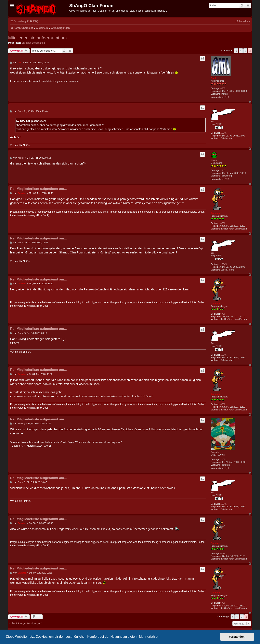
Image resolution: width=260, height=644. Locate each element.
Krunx (214, 160)
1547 (223, 170)
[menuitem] (34, 21)
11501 (224, 459)
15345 (224, 133)
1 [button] (241, 51)
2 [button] (245, 51)
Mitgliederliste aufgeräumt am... (39, 38)
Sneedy (215, 452)
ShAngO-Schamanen (33, 43)
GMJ (213, 78)
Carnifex (215, 213)
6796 (223, 223)
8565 (223, 88)
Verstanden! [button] (237, 637)
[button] (236, 51)
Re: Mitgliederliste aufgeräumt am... (38, 189)
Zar (213, 121)
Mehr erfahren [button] (149, 637)
